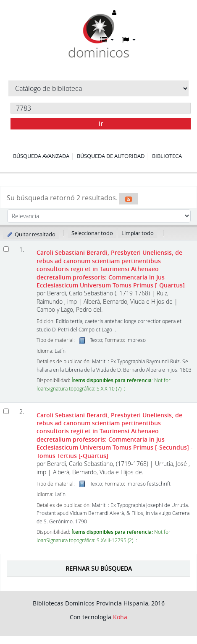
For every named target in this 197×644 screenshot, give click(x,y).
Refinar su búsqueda (99, 568)
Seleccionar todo (92, 233)
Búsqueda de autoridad (111, 156)
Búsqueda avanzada (41, 156)
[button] (107, 40)
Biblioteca (167, 156)
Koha (120, 617)
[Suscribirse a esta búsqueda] (129, 199)
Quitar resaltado (31, 234)
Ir (101, 123)
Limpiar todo (138, 233)
